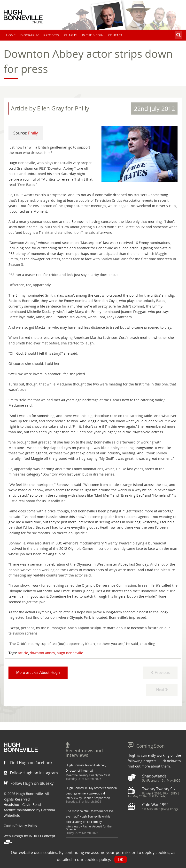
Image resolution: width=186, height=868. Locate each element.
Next (162, 690)
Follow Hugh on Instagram (31, 773)
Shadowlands (154, 776)
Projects (51, 35)
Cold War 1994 (155, 805)
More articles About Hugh (38, 672)
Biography (29, 35)
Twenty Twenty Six (159, 789)
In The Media (92, 35)
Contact (115, 35)
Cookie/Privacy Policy (20, 826)
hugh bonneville (70, 653)
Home (11, 35)
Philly (33, 133)
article (23, 653)
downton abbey (42, 653)
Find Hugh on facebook (28, 763)
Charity (71, 35)
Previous (160, 672)
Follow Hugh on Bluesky (29, 783)
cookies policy (97, 860)
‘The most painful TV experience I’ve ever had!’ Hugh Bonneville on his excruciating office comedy (90, 817)
